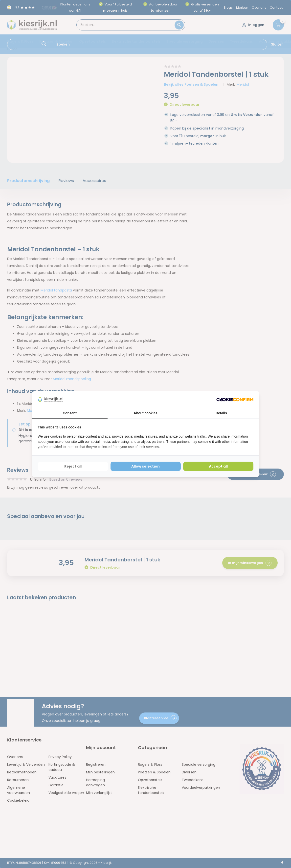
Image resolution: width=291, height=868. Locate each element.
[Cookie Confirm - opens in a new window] (235, 400)
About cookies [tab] (145, 413)
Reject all (73, 466)
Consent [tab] (70, 413)
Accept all (218, 466)
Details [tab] (221, 413)
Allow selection (145, 466)
